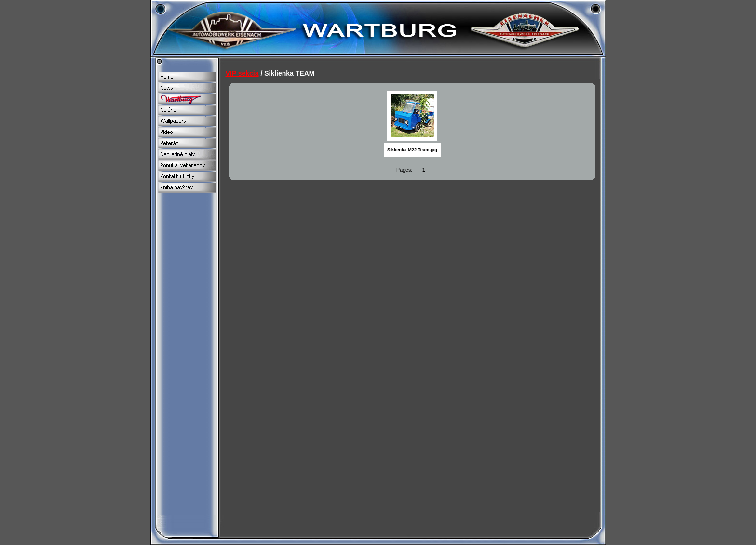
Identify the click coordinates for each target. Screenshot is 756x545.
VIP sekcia (242, 73)
